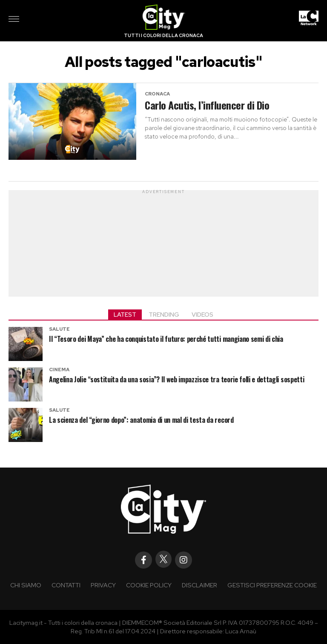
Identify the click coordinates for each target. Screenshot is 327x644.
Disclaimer (199, 585)
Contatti (66, 585)
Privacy (103, 585)
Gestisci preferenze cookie (272, 585)
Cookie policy (149, 585)
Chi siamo (26, 585)
